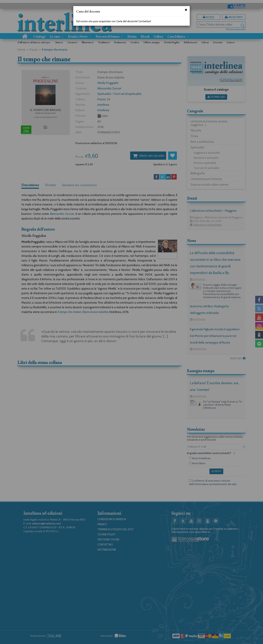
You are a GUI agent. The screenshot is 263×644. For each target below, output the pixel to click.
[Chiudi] (186, 10)
